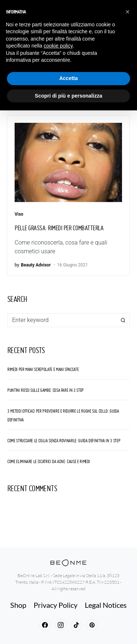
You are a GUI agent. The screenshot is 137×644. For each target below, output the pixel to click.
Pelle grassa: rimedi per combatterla (59, 228)
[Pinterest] (92, 625)
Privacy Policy (56, 605)
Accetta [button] (68, 78)
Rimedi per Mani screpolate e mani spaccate (43, 369)
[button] (128, 12)
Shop (18, 605)
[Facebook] (45, 625)
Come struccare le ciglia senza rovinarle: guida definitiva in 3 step (64, 441)
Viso (19, 214)
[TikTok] (76, 625)
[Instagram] (61, 625)
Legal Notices (106, 605)
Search (123, 320)
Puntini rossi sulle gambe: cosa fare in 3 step (45, 390)
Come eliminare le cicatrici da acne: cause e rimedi (49, 461)
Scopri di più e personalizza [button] (68, 96)
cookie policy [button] (58, 46)
